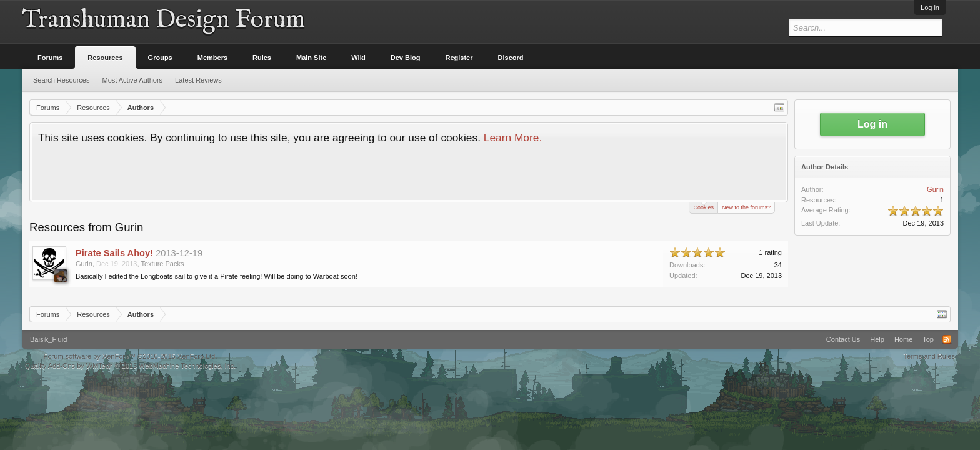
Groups (160, 57)
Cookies (703, 207)
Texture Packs (162, 264)
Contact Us (843, 339)
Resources (105, 57)
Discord (511, 57)
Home (903, 339)
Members (212, 57)
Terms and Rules (929, 356)
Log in (930, 7)
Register (459, 57)
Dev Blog (406, 57)
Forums (50, 57)
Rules (262, 57)
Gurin (84, 264)
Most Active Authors (133, 80)
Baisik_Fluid (48, 339)
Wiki (358, 57)
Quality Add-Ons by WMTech (130, 366)
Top (928, 339)
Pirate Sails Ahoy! (114, 253)
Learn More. (513, 137)
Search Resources (62, 80)
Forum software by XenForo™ (131, 356)
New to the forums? (746, 207)
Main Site (311, 57)
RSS (947, 339)
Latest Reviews (198, 80)
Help (877, 339)
